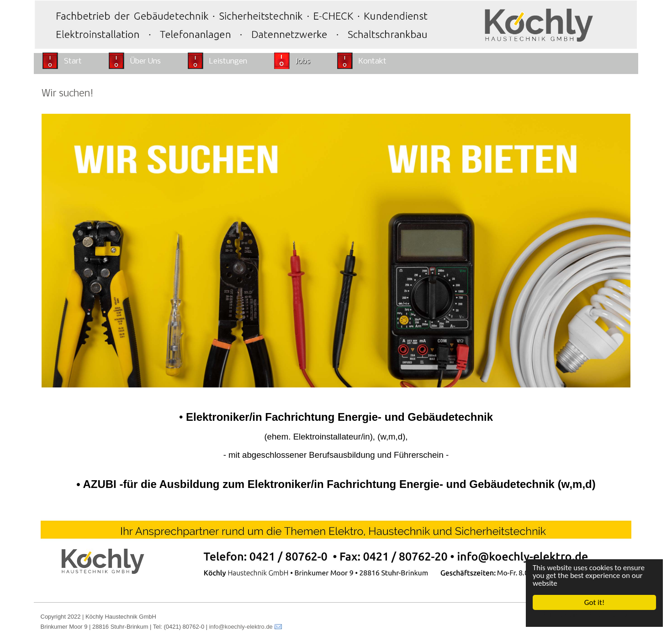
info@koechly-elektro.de (241, 627)
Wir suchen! (68, 94)
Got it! (594, 602)
